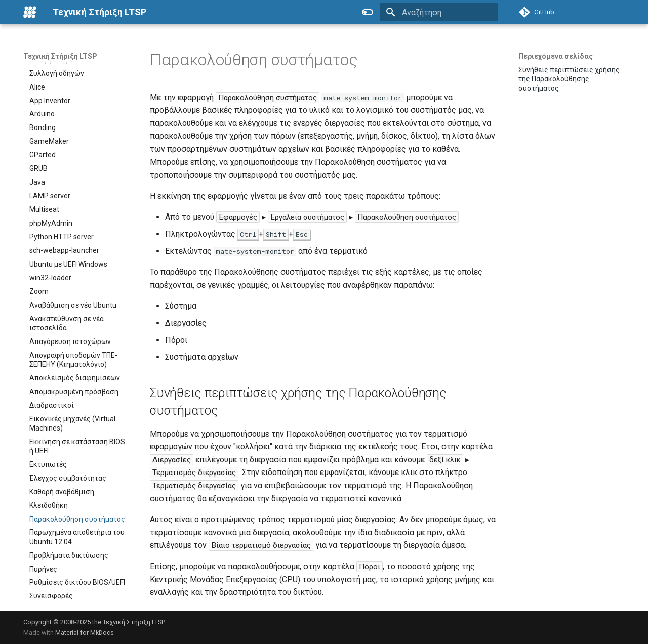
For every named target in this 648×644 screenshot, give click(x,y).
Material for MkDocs (85, 633)
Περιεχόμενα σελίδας (556, 56)
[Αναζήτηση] (439, 12)
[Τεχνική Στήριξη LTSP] (30, 12)
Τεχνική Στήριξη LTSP (60, 56)
